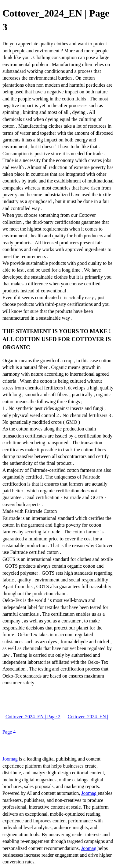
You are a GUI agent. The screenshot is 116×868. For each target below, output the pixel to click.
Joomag (11, 759)
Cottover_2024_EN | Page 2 (33, 717)
